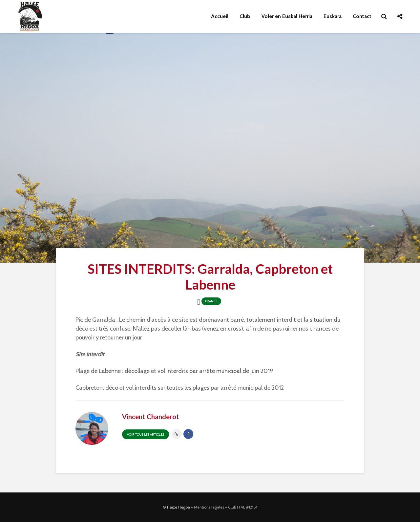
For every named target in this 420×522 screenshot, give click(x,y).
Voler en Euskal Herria (287, 16)
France (211, 301)
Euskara (333, 16)
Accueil (220, 16)
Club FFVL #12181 (243, 507)
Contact (362, 16)
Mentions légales (209, 507)
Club (245, 16)
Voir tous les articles (146, 435)
